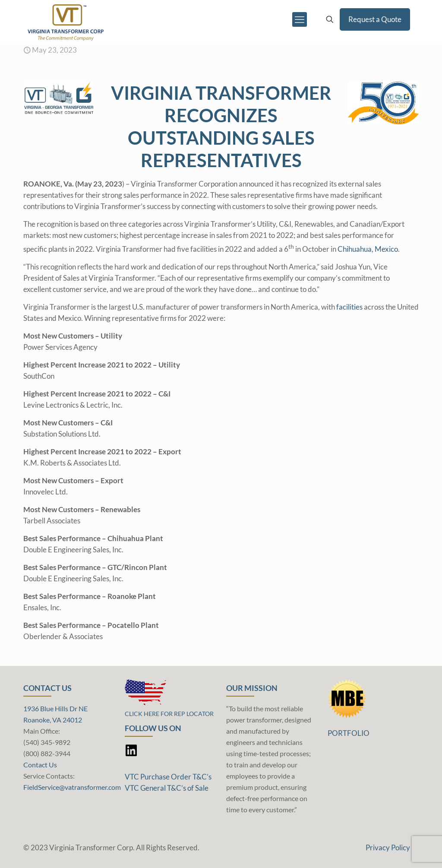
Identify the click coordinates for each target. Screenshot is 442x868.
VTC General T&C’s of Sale (167, 788)
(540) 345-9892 (47, 742)
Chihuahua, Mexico (368, 249)
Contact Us (40, 765)
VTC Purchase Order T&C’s (168, 777)
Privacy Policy (388, 847)
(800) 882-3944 (47, 753)
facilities (349, 307)
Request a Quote (375, 19)
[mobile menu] (300, 19)
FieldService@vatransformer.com (72, 787)
